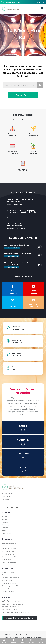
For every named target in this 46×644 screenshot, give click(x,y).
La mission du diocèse (9, 543)
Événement (11, 215)
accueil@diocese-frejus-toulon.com (18, 612)
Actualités (5, 517)
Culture (9, 204)
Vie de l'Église (18, 204)
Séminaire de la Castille (9, 557)
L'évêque (5, 546)
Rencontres (27, 215)
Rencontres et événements (10, 578)
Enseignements (7, 533)
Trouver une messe (8, 572)
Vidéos (4, 530)
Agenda (5, 519)
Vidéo (9, 218)
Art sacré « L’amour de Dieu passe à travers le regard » (20, 200)
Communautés (7, 560)
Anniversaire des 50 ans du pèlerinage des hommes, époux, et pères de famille (21, 211)
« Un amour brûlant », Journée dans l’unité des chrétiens (20, 225)
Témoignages (6, 525)
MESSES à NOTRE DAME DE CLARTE (18, 254)
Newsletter (6, 499)
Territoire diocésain (8, 551)
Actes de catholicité (8, 494)
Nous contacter (7, 496)
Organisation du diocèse (10, 549)
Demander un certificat (9, 583)
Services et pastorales (9, 562)
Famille (19, 215)
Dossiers (5, 522)
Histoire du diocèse (8, 554)
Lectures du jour (7, 589)
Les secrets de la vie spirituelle (17, 245)
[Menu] (42, 9)
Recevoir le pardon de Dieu (11, 586)
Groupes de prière (8, 592)
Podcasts (5, 528)
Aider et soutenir (7, 580)
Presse (4, 502)
